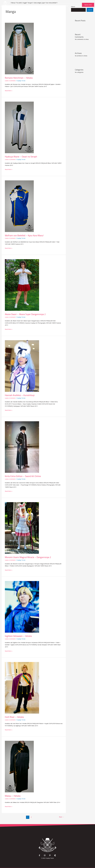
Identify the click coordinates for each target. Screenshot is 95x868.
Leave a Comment (10, 81)
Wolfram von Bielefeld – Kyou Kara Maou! (25, 235)
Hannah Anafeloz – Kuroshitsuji (20, 395)
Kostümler (65, 6)
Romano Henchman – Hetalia (19, 78)
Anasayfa (53, 6)
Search (90, 10)
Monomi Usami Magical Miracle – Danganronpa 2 (28, 557)
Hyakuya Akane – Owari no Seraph (21, 157)
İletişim (76, 6)
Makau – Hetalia (13, 796)
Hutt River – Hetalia (14, 717)
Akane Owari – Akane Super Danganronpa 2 (26, 314)
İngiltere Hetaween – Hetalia (19, 636)
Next (61, 817)
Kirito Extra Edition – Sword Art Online (23, 476)
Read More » (9, 90)
